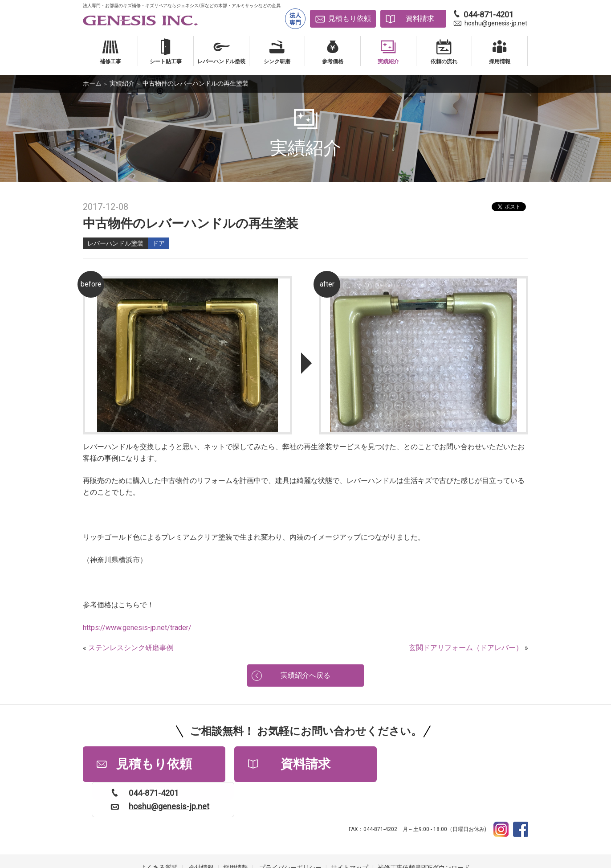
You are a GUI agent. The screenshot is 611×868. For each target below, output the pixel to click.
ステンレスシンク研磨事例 (131, 648)
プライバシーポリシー (290, 832)
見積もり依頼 (350, 18)
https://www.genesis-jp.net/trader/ (137, 628)
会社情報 (201, 832)
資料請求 (420, 18)
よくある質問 (159, 832)
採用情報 (236, 832)
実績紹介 (122, 83)
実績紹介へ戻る (305, 675)
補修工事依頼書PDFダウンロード (424, 832)
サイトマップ (350, 832)
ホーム (92, 83)
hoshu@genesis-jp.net (496, 23)
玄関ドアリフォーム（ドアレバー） (466, 648)
